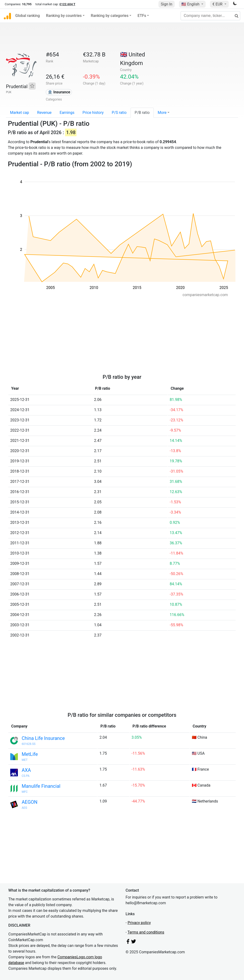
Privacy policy (139, 923)
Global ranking (28, 16)
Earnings (67, 113)
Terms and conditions (146, 932)
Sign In (167, 4)
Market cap (20, 113)
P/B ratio (142, 113)
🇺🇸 (191, 4)
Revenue (44, 113)
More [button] (162, 113)
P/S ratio (119, 113)
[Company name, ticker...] (210, 16)
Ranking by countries (64, 16)
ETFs (142, 16)
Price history (93, 113)
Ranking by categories (110, 16)
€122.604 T (67, 4)
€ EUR (218, 4)
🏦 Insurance (59, 92)
